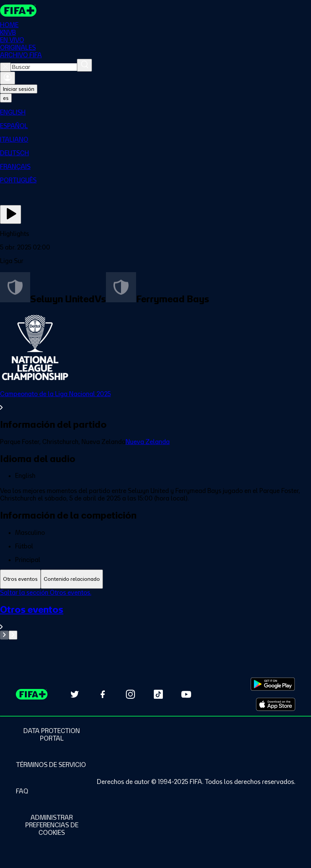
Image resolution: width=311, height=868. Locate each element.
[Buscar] (84, 65)
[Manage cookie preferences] (52, 825)
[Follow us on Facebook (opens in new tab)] (103, 694)
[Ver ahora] (11, 214)
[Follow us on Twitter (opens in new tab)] (75, 694)
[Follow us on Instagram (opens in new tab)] (130, 694)
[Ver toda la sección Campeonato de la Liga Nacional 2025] (155, 401)
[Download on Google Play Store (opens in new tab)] (273, 684)
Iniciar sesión (19, 89)
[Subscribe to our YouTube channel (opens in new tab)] (186, 694)
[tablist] (155, 579)
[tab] (20, 579)
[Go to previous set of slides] (4, 635)
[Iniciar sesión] (8, 78)
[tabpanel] (155, 614)
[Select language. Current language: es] (6, 98)
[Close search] (5, 67)
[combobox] (44, 67)
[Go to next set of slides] (13, 635)
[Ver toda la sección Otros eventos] (155, 617)
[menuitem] (155, 112)
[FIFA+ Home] (18, 11)
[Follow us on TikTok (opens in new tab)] (158, 694)
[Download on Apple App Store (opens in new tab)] (276, 704)
